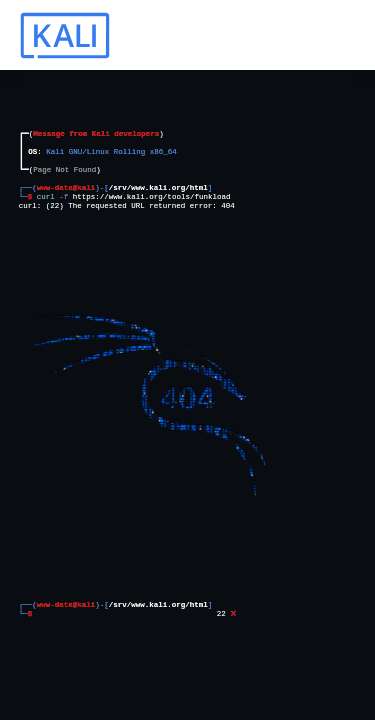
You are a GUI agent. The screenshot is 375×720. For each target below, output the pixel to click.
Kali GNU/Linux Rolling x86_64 (111, 152)
